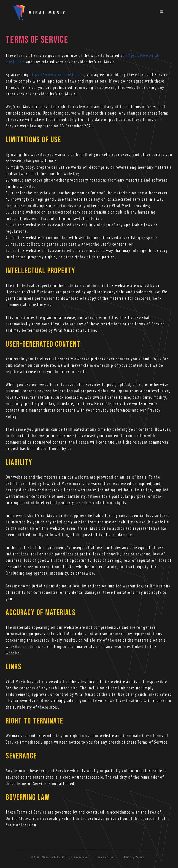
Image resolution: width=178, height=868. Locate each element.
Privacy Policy (134, 857)
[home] (39, 13)
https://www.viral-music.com (57, 75)
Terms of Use (105, 857)
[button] (162, 11)
